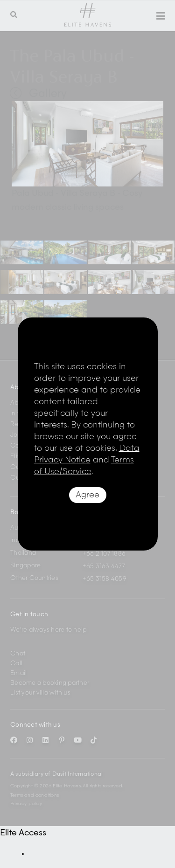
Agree (87, 495)
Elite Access (23, 833)
